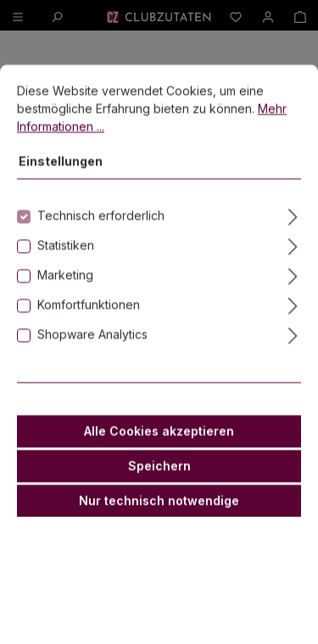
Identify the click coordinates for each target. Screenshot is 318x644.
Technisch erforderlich (101, 237)
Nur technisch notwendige (159, 522)
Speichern (159, 487)
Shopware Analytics (92, 356)
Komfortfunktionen (89, 326)
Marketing (65, 297)
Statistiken (66, 267)
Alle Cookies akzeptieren (159, 453)
